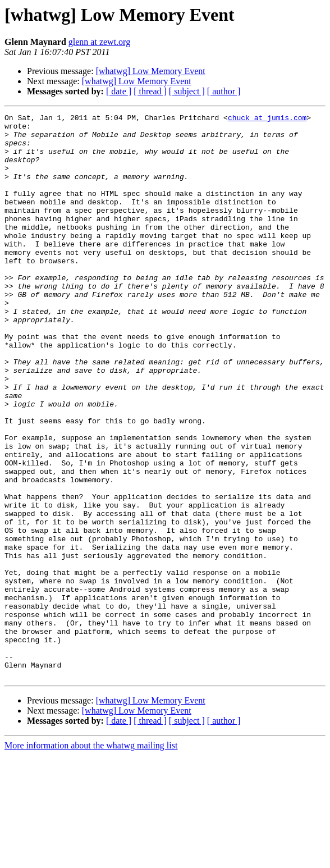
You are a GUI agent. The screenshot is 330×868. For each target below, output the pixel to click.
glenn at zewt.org (99, 42)
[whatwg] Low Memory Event (151, 71)
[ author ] (224, 91)
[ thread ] (150, 91)
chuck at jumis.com (267, 119)
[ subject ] (187, 91)
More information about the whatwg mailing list (91, 858)
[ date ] (119, 91)
